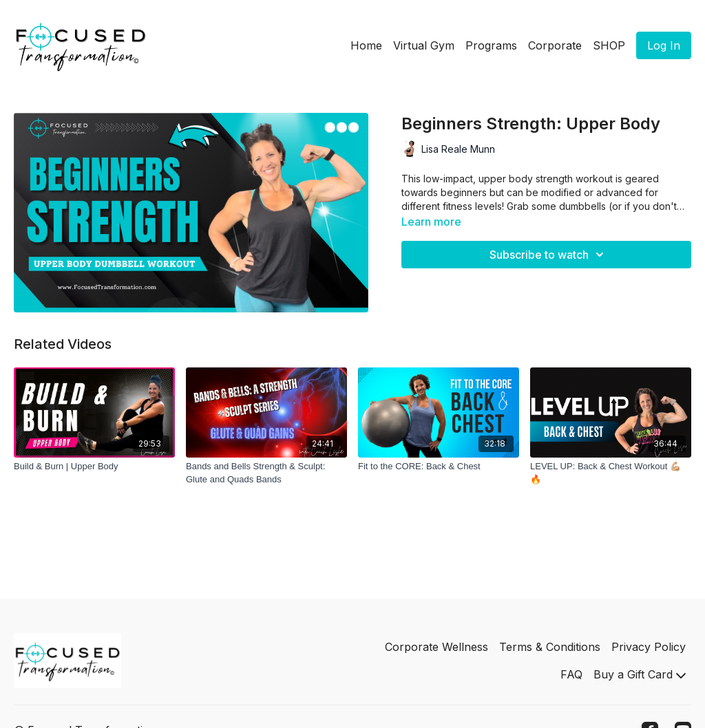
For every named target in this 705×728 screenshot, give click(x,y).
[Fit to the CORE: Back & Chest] (439, 467)
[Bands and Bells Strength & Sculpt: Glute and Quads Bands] (266, 473)
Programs (491, 45)
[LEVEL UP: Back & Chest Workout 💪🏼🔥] (611, 473)
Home (366, 45)
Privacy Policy (649, 647)
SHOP (609, 45)
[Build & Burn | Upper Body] (94, 467)
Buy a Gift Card (640, 674)
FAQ (571, 674)
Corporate (555, 45)
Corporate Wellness (436, 647)
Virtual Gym (424, 45)
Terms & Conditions (550, 647)
